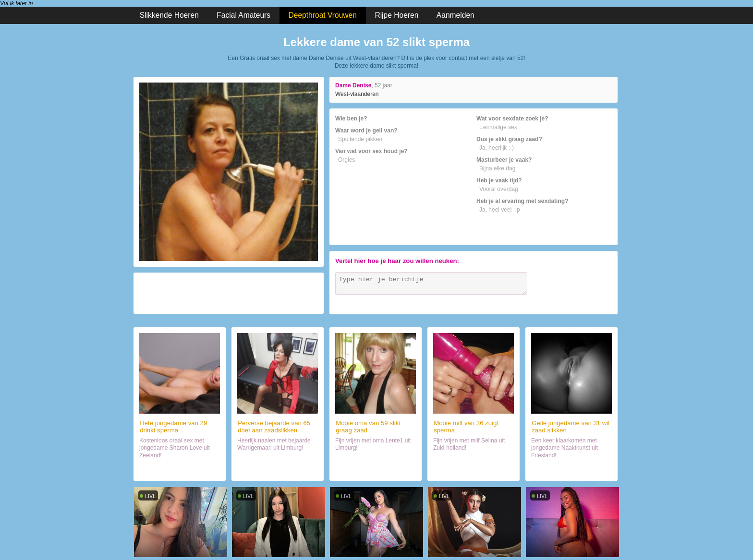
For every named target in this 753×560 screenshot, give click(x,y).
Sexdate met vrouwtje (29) (180, 469)
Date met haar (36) (474, 469)
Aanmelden (455, 15)
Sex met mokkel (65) (278, 469)
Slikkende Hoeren (169, 15)
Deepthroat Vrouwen (323, 15)
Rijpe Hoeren (396, 15)
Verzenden (592, 298)
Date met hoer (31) (572, 469)
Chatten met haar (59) (375, 469)
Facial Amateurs (243, 15)
